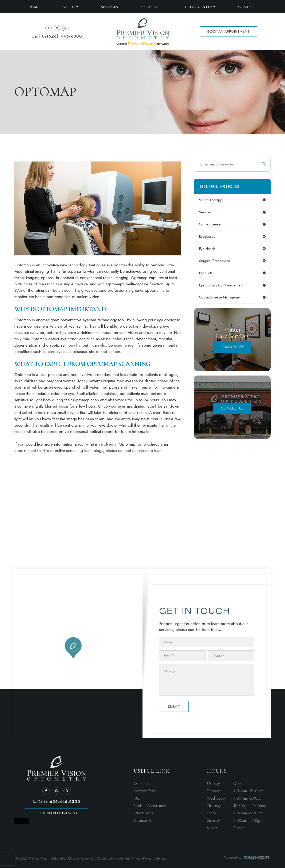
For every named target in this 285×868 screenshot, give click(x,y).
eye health (209, 250)
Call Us (57, 36)
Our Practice (143, 784)
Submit (174, 707)
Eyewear (150, 7)
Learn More (232, 349)
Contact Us (232, 410)
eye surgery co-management (224, 287)
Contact (247, 7)
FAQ (137, 798)
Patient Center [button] (198, 7)
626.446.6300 (65, 802)
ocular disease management (223, 299)
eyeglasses (209, 237)
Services (109, 7)
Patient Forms (143, 813)
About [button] (70, 7)
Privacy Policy (142, 858)
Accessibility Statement (114, 858)
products (207, 274)
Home (34, 7)
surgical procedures (216, 262)
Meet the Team (145, 791)
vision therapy (212, 200)
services (207, 212)
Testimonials (143, 821)
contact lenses (212, 225)
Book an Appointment (57, 813)
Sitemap (160, 858)
